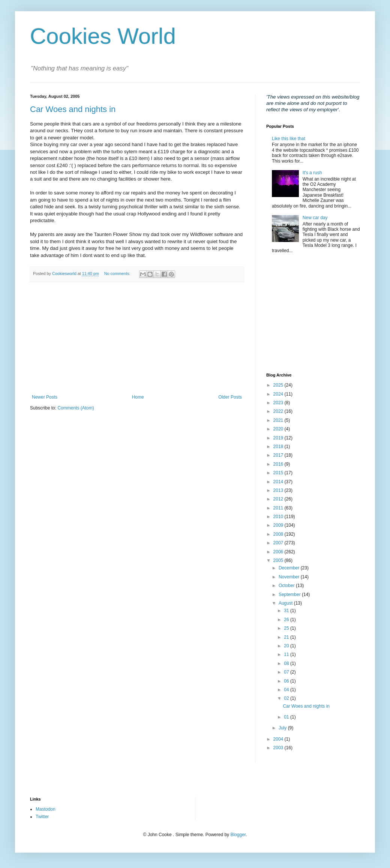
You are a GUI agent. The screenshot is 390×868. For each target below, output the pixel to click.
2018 (279, 447)
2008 (279, 534)
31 (287, 611)
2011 (279, 508)
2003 (279, 748)
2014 (279, 482)
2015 (279, 473)
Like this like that (289, 139)
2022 (279, 411)
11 (287, 654)
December (290, 568)
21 (287, 637)
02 (287, 698)
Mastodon (46, 809)
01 (287, 717)
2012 (279, 499)
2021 (279, 420)
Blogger (238, 835)
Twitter (42, 817)
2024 (279, 394)
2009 (279, 525)
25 (287, 628)
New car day (315, 218)
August (286, 603)
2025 (279, 385)
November (290, 577)
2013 (279, 490)
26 (287, 620)
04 (287, 690)
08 (287, 663)
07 (287, 672)
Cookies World (103, 36)
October (287, 586)
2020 (279, 429)
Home (138, 397)
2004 (279, 739)
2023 (279, 403)
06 (287, 681)
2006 (279, 552)
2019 (279, 438)
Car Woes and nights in (73, 109)
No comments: (118, 273)
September (290, 595)
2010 (279, 517)
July (283, 728)
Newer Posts (45, 397)
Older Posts (230, 397)
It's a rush (312, 173)
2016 (279, 464)
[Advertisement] (137, 338)
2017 (279, 455)
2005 (279, 560)
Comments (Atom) (76, 408)
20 (287, 646)
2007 (279, 543)
